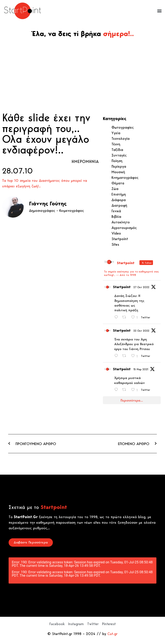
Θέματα (118, 183)
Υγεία (116, 133)
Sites (115, 244)
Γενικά (116, 211)
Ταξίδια (117, 150)
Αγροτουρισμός (124, 228)
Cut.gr (112, 634)
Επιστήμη (119, 194)
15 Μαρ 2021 (141, 369)
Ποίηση (117, 161)
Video (116, 233)
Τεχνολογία (121, 138)
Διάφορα (119, 200)
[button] (159, 11)
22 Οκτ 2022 (141, 331)
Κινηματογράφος (125, 178)
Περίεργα (119, 166)
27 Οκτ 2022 (141, 287)
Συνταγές (119, 155)
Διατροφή (119, 205)
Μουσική (118, 172)
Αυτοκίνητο (121, 222)
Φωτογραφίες (123, 127)
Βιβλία (116, 217)
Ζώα (115, 189)
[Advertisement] (82, 78)
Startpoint (120, 239)
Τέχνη (116, 144)
